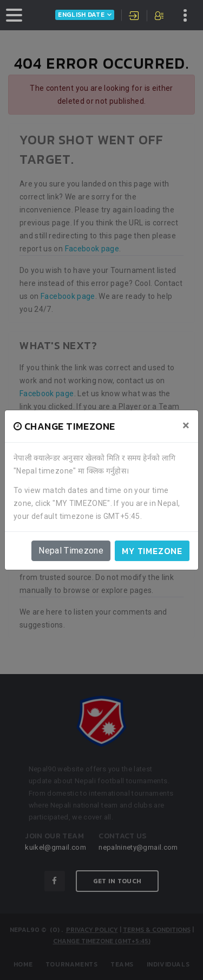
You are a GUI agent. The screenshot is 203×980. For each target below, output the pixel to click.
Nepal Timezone (71, 551)
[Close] (186, 425)
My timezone (152, 551)
